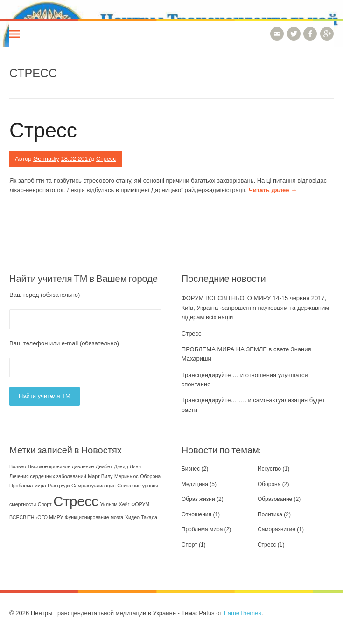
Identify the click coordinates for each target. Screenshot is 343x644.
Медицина (195, 484)
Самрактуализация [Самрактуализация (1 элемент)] (94, 486)
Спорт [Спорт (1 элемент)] (45, 504)
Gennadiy (46, 159)
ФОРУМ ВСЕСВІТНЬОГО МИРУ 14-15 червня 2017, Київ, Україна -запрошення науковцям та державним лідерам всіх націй (255, 308)
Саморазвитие (276, 529)
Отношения (196, 514)
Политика (270, 514)
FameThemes (243, 613)
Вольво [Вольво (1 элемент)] (18, 466)
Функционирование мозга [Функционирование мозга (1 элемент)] (94, 517)
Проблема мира (202, 529)
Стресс (43, 129)
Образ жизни (198, 499)
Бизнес (191, 469)
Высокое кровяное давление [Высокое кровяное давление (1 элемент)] (61, 466)
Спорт (189, 545)
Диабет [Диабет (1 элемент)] (104, 466)
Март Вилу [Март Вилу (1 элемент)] (100, 476)
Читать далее (273, 190)
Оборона (269, 484)
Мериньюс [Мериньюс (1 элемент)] (126, 476)
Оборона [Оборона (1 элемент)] (150, 476)
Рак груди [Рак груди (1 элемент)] (59, 486)
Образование (275, 499)
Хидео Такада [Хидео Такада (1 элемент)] (141, 517)
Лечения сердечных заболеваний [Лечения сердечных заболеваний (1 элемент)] (48, 476)
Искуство (269, 469)
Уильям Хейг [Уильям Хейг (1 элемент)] (115, 504)
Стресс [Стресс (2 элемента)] (76, 501)
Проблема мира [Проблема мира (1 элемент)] (28, 486)
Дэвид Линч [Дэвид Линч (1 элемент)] (127, 466)
